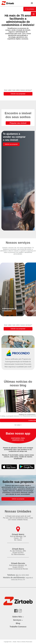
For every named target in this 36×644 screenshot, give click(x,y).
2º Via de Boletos (30, 9)
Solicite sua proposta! (18, 94)
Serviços (17, 620)
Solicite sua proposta (18, 499)
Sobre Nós (17, 617)
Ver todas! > (18, 425)
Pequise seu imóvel (18, 123)
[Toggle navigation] (32, 3)
